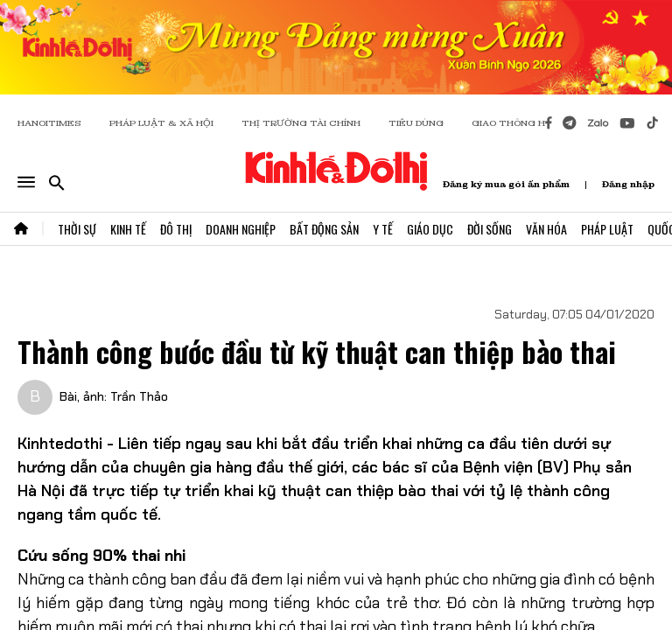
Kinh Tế (128, 229)
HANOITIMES (49, 123)
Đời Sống (490, 229)
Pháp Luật (607, 229)
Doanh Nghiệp (241, 229)
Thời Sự (77, 229)
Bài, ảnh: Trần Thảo (114, 396)
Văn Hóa (546, 229)
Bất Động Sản (324, 229)
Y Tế (383, 229)
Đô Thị (176, 229)
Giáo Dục (430, 229)
